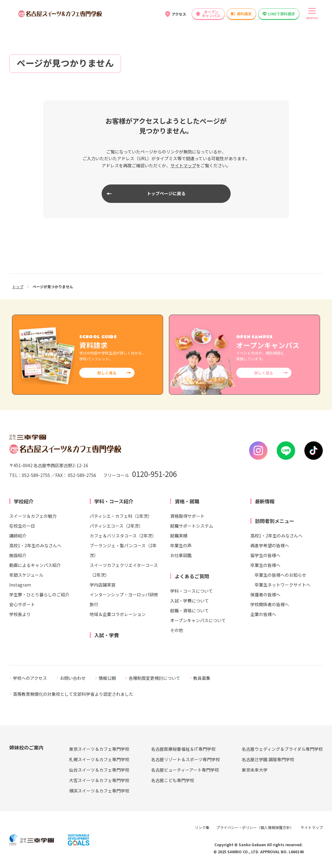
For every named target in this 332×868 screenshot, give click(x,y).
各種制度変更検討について (154, 678)
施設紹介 (18, 555)
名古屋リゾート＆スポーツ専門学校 (186, 759)
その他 (177, 630)
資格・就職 (187, 501)
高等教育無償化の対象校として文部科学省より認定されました (73, 694)
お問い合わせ (73, 678)
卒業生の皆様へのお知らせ (280, 575)
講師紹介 (18, 536)
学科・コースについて (191, 591)
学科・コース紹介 (114, 501)
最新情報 (265, 501)
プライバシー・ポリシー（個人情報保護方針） (255, 827)
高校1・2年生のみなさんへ (35, 545)
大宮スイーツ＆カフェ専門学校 (99, 780)
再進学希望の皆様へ (270, 545)
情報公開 (107, 678)
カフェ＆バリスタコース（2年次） (123, 536)
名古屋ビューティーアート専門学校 (185, 770)
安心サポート (22, 604)
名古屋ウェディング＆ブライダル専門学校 (282, 749)
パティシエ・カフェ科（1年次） (121, 516)
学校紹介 (24, 501)
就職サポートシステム (192, 526)
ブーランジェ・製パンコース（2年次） (123, 550)
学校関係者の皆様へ (270, 604)
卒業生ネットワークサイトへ (283, 585)
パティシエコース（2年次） (116, 526)
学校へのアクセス (30, 678)
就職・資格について (189, 610)
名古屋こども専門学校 (173, 780)
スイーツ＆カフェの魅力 (33, 516)
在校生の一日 (22, 526)
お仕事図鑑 (181, 555)
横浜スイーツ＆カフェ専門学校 (99, 791)
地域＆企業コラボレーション (118, 614)
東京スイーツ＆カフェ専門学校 (99, 749)
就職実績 (179, 536)
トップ (18, 287)
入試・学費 (107, 635)
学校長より (20, 614)
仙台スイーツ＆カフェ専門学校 (99, 770)
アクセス (179, 14)
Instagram (20, 585)
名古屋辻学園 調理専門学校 (268, 759)
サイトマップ (183, 165)
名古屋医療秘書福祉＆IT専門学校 (183, 749)
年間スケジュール (26, 575)
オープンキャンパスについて (198, 620)
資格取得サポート (187, 516)
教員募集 (202, 678)
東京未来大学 (255, 770)
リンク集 (202, 827)
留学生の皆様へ (265, 555)
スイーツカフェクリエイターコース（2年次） (124, 570)
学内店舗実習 (103, 585)
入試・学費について (189, 601)
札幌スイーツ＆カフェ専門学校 (99, 759)
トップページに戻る (166, 193)
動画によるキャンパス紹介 (35, 565)
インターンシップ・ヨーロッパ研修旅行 (124, 599)
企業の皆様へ (263, 614)
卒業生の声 (181, 545)
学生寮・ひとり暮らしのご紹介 (39, 595)
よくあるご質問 (192, 576)
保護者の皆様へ (265, 595)
